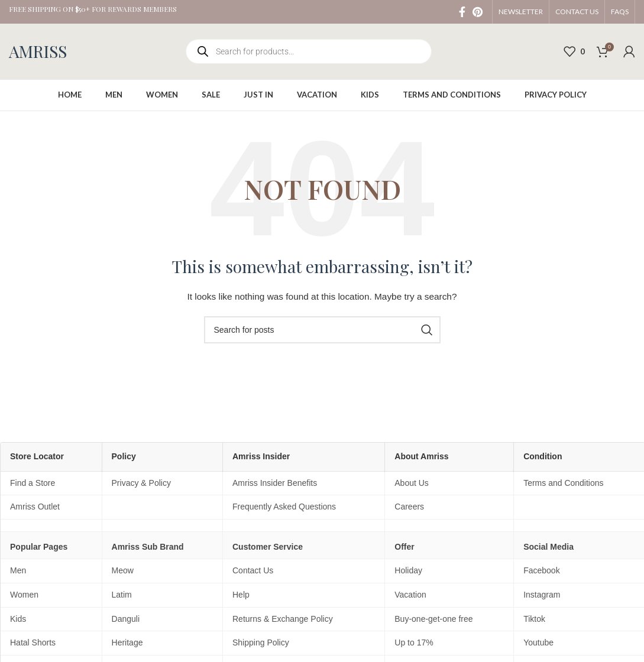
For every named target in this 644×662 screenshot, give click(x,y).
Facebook (541, 570)
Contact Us (253, 570)
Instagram (542, 595)
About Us (412, 483)
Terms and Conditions (563, 483)
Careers (409, 507)
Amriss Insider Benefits (275, 483)
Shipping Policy (261, 642)
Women (24, 595)
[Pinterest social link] (478, 12)
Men (18, 570)
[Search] (322, 330)
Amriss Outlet (35, 507)
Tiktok (534, 619)
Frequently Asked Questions (284, 507)
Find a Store (33, 483)
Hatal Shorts (33, 642)
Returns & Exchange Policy (283, 619)
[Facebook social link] (462, 12)
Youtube (538, 642)
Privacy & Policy (141, 483)
